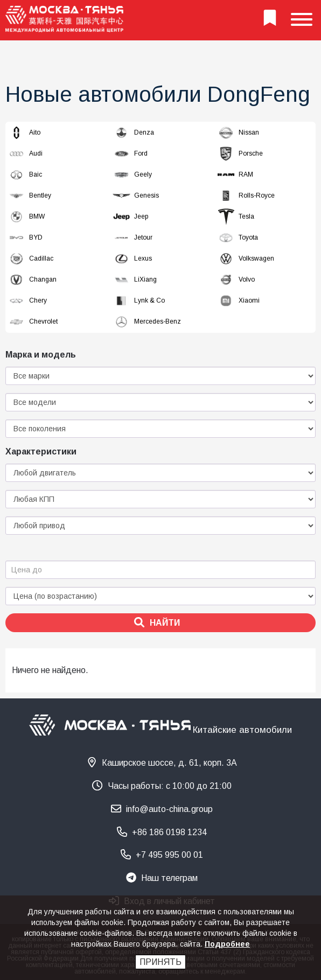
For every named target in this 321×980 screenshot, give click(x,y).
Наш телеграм (162, 877)
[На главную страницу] (65, 20)
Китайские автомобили (242, 729)
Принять (160, 962)
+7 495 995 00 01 (162, 854)
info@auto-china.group (162, 808)
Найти (157, 622)
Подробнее (227, 944)
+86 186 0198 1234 (162, 832)
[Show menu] (302, 20)
